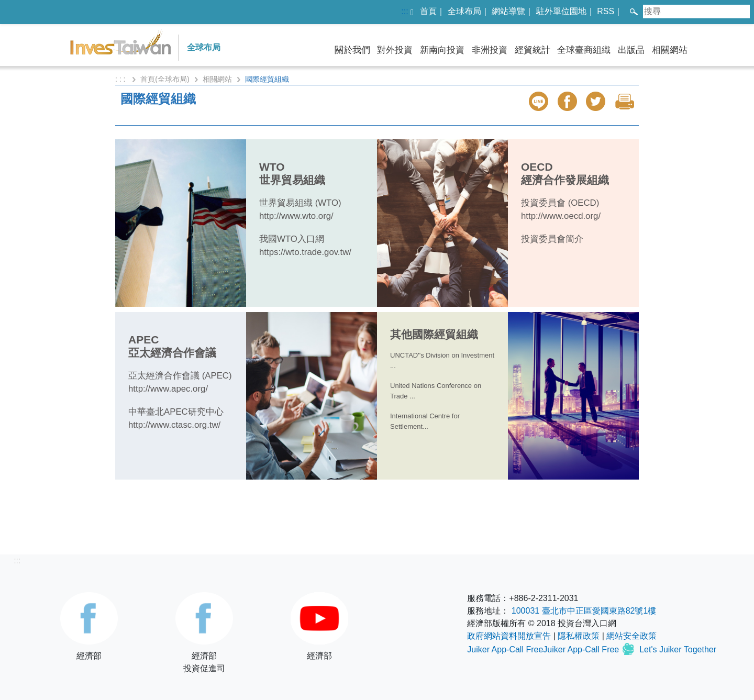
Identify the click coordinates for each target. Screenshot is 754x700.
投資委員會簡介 (552, 239)
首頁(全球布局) (165, 79)
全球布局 (464, 11)
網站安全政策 (631, 636)
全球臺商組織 (584, 50)
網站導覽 (508, 11)
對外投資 (395, 50)
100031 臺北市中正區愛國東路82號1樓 (584, 611)
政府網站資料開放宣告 (509, 636)
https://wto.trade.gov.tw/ (305, 252)
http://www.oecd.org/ (561, 216)
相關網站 (670, 50)
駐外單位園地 (561, 11)
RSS (606, 11)
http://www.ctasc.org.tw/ (174, 425)
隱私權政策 (579, 636)
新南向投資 (442, 50)
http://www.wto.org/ (296, 216)
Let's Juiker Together (678, 649)
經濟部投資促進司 (204, 632)
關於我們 (352, 50)
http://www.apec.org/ (168, 389)
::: (404, 11)
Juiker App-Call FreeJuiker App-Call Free (544, 649)
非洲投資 (490, 50)
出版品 (631, 50)
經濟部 (89, 626)
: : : (121, 79)
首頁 (428, 11)
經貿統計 (533, 50)
